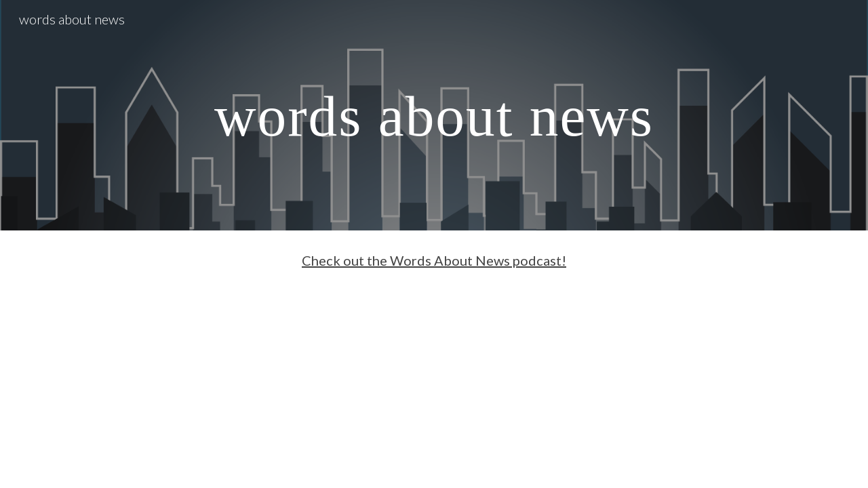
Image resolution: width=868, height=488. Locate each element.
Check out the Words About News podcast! (434, 260)
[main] (434, 115)
